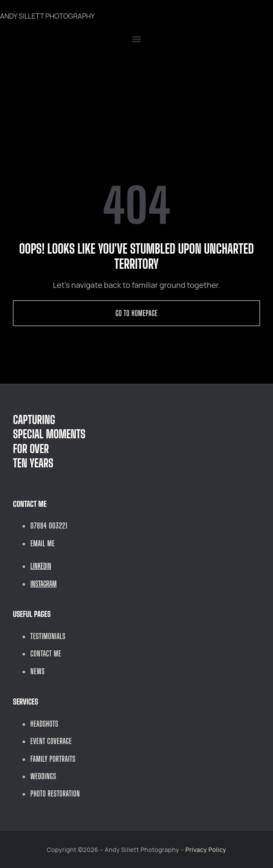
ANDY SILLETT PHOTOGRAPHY (47, 16)
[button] (136, 39)
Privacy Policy (206, 850)
